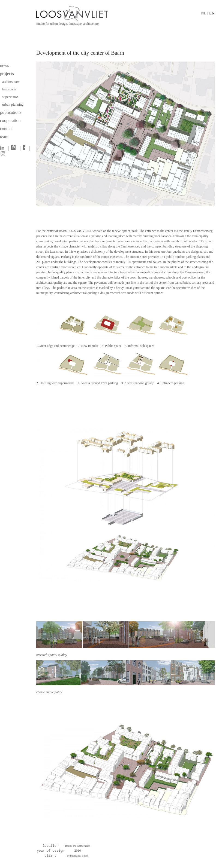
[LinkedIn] (3, 148)
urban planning (13, 104)
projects (7, 74)
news (4, 65)
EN (212, 13)
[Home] (125, 14)
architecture (10, 82)
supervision (10, 97)
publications (11, 112)
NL (204, 13)
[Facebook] (25, 148)
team (4, 137)
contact (6, 129)
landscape (10, 89)
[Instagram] (4, 155)
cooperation (10, 120)
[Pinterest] (14, 148)
